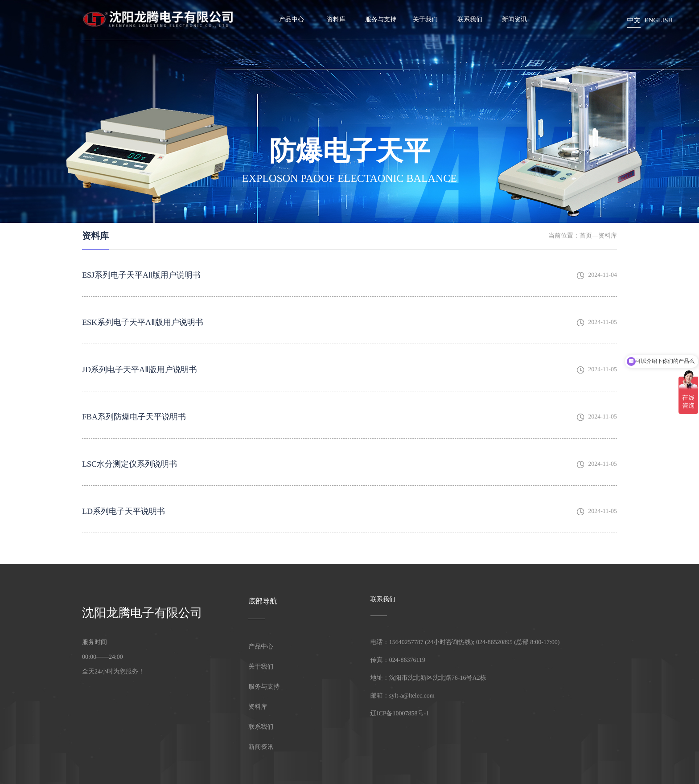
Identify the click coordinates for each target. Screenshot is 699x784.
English (658, 21)
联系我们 (470, 20)
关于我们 (425, 20)
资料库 (336, 20)
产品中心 (292, 20)
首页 (586, 236)
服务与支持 (381, 20)
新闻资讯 (514, 20)
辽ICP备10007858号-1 (400, 714)
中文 (634, 21)
